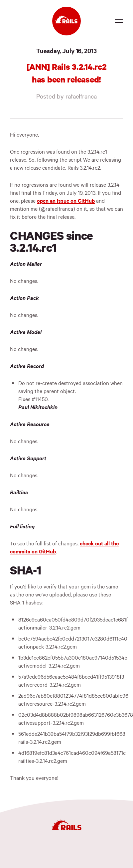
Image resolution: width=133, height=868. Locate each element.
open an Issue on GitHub (66, 200)
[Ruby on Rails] (66, 21)
